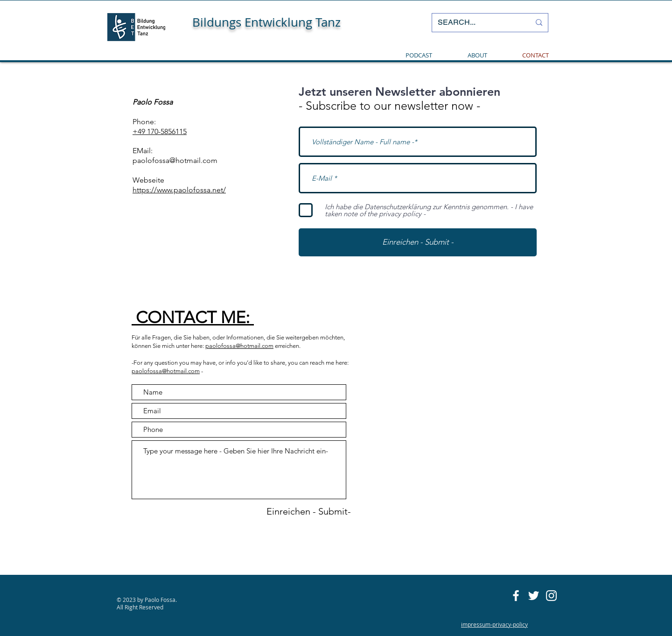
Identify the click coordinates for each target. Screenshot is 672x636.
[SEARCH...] (477, 23)
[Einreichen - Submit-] (309, 512)
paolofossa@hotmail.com (175, 160)
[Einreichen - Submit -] (418, 242)
